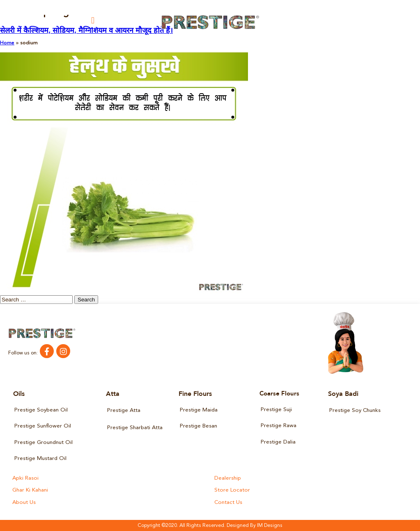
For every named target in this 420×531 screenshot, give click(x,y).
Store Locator (232, 490)
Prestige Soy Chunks (355, 410)
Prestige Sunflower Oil (42, 426)
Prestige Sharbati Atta (135, 428)
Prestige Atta (124, 410)
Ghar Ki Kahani (30, 490)
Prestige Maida (199, 410)
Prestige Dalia (278, 442)
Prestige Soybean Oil (41, 410)
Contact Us (228, 502)
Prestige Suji (276, 410)
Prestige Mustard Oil (40, 459)
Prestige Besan (199, 426)
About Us (24, 502)
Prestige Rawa (279, 426)
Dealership (228, 478)
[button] (93, 20)
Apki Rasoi (25, 478)
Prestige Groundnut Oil (43, 442)
